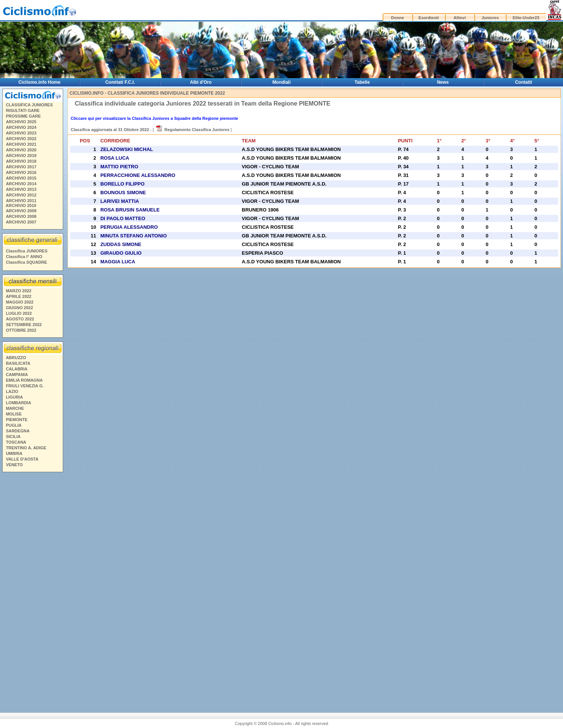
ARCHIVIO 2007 (21, 222)
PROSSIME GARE (23, 116)
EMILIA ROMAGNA (24, 380)
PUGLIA (14, 425)
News (443, 82)
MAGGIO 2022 (20, 302)
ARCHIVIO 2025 (21, 122)
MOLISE (14, 414)
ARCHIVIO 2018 (21, 161)
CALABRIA (17, 369)
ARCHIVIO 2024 (21, 127)
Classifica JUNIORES (27, 251)
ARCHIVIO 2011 (21, 201)
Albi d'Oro (201, 82)
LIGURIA (14, 397)
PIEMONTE (17, 420)
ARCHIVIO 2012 (21, 195)
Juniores (490, 18)
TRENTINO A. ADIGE (26, 448)
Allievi (460, 18)
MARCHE (15, 408)
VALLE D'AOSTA (22, 459)
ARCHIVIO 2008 (21, 216)
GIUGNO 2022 (20, 308)
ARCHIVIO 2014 (21, 184)
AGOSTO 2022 (20, 319)
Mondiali (282, 82)
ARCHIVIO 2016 (21, 172)
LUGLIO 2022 (19, 313)
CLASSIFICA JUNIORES (30, 105)
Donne (398, 18)
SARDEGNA (18, 431)
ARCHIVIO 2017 (21, 167)
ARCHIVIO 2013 (21, 189)
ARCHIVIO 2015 (21, 178)
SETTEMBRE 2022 (24, 325)
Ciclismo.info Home (39, 82)
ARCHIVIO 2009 (21, 211)
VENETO (14, 465)
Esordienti (429, 18)
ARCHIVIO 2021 (21, 144)
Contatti (523, 82)
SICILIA (13, 436)
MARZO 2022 (19, 291)
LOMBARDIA (19, 403)
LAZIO (12, 391)
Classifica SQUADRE (26, 262)
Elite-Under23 (526, 18)
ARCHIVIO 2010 (21, 205)
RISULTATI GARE (23, 110)
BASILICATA (18, 363)
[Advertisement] (32, 589)
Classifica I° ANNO (24, 257)
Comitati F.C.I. (120, 82)
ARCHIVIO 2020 (21, 150)
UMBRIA (14, 453)
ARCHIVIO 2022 (21, 139)
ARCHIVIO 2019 (21, 156)
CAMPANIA (17, 375)
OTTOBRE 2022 (21, 330)
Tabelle (362, 82)
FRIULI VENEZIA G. (25, 386)
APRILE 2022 (19, 296)
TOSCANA (16, 442)
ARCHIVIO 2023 (21, 133)
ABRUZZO (16, 358)
